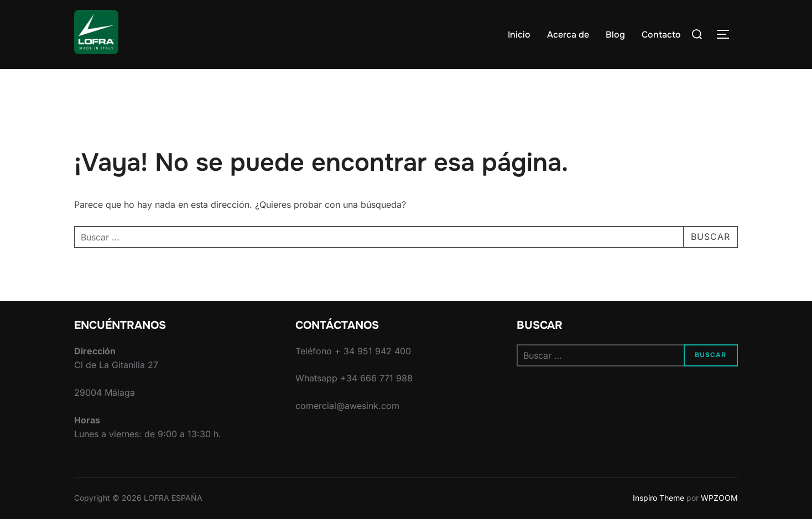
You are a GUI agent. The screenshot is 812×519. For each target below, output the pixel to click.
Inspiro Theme (659, 498)
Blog (615, 35)
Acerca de (568, 35)
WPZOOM (719, 498)
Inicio (519, 35)
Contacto (661, 35)
